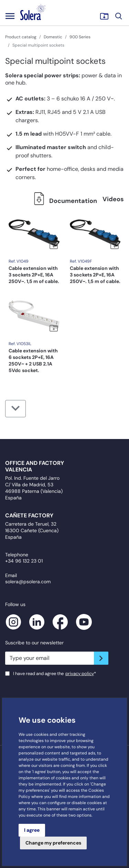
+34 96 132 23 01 (24, 561)
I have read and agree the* (55, 674)
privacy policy (80, 674)
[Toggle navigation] (10, 16)
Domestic (53, 37)
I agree (32, 830)
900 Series (80, 37)
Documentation (63, 201)
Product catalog (21, 37)
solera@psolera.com (28, 582)
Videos (113, 199)
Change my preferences (53, 843)
